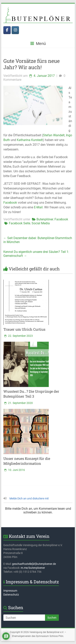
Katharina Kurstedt (30, 140)
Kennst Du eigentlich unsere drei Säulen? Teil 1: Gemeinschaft (36, 254)
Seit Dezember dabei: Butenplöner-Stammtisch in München (38, 240)
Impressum (10, 591)
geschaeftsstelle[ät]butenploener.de (34, 564)
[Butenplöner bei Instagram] (15, 30)
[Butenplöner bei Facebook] (7, 30)
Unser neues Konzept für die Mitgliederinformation (27, 461)
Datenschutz (11, 595)
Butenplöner (45, 219)
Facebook (10, 203)
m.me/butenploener (33, 568)
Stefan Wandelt (54, 135)
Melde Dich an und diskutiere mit (26, 498)
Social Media (41, 223)
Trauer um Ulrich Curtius (24, 329)
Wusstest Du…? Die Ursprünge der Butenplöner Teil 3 (31, 394)
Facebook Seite (20, 223)
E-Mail (38, 207)
